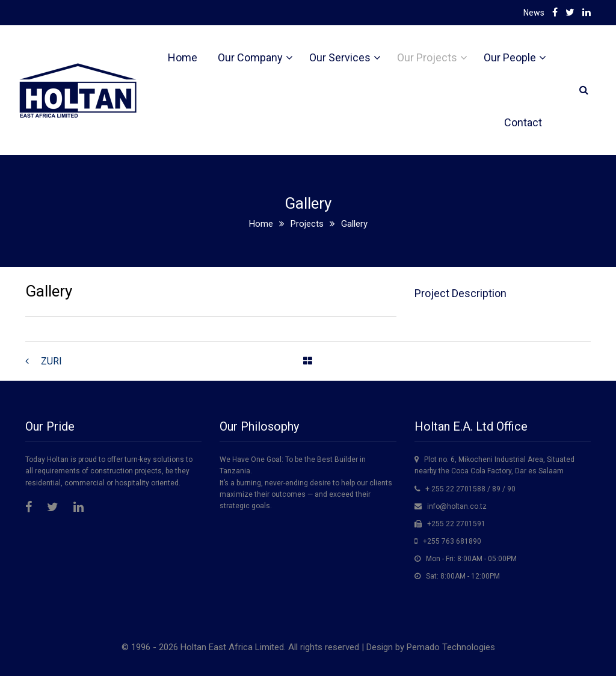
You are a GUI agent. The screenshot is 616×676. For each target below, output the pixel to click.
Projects (307, 224)
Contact (523, 122)
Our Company (250, 57)
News (534, 13)
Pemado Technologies (451, 647)
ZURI (51, 361)
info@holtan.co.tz (457, 506)
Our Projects (427, 57)
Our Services (340, 57)
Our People (510, 57)
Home (183, 57)
